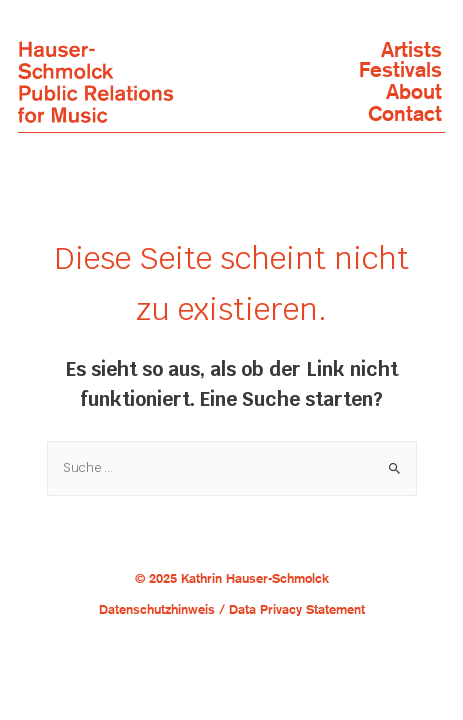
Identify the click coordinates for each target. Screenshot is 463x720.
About (414, 92)
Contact (405, 114)
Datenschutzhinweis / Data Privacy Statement (232, 609)
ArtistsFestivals (400, 60)
